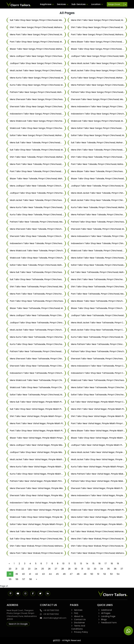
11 (69, 564)
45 (57, 574)
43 (43, 574)
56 (17, 579)
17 (106, 564)
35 (108, 569)
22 (23, 569)
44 (50, 574)
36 (115, 569)
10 (63, 564)
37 (122, 569)
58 (30, 579)
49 (85, 574)
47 (71, 574)
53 (111, 574)
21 (16, 569)
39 (17, 574)
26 (49, 569)
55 (10, 579)
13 (81, 564)
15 (93, 564)
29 (69, 569)
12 (75, 564)
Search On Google (18, 624)
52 (105, 574)
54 (118, 574)
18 (112, 564)
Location (97, 4)
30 (76, 569)
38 (10, 574)
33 (95, 569)
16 (100, 564)
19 (118, 564)
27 (56, 569)
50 (92, 574)
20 (10, 569)
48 (78, 574)
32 (88, 569)
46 (64, 574)
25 (43, 569)
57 (24, 579)
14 (87, 564)
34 (102, 569)
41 (30, 574)
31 (82, 569)
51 (98, 574)
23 (29, 569)
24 (36, 569)
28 (63, 569)
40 (23, 574)
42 (37, 574)
